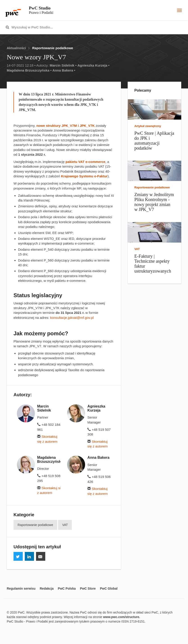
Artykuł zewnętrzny (148, 126)
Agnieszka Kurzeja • (93, 65)
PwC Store (88, 588)
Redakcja (46, 588)
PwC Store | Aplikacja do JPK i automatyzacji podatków (154, 141)
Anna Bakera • (64, 70)
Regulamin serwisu (21, 588)
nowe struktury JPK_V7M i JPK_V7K (65, 126)
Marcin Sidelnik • (63, 65)
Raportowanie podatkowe (53, 48)
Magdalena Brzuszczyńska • (29, 70)
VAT (65, 525)
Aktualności (16, 48)
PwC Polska (67, 588)
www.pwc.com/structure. (122, 617)
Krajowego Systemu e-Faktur (84, 176)
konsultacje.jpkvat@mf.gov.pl (72, 318)
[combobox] (84, 28)
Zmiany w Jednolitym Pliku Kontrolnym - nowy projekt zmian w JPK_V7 (154, 202)
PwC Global (109, 588)
